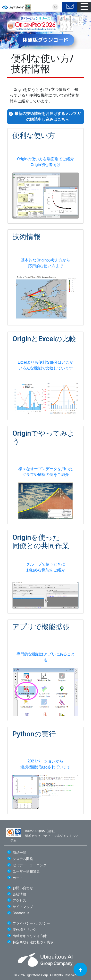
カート (18, 878)
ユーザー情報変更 (26, 871)
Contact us (21, 913)
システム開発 (23, 859)
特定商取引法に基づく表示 (33, 942)
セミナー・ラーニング (30, 865)
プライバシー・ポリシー (31, 923)
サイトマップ (23, 907)
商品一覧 (19, 853)
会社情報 (19, 894)
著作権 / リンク (24, 930)
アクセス (19, 901)
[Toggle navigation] (84, 7)
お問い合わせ (23, 888)
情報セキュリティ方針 (30, 936)
